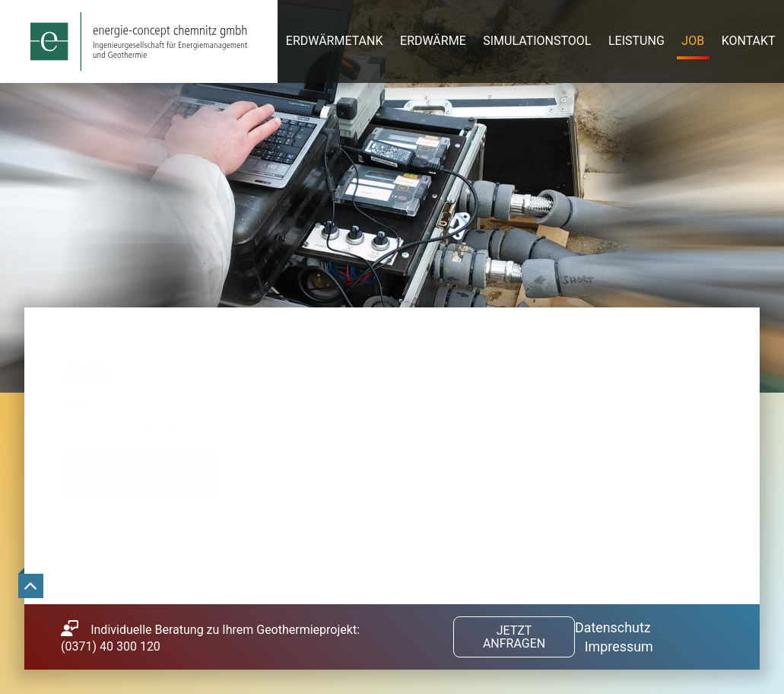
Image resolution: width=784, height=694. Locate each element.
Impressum (619, 646)
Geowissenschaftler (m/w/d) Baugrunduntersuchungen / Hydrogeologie (268, 474)
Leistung (636, 41)
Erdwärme (433, 41)
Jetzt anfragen (514, 637)
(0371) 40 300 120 (111, 646)
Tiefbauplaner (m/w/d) (135, 535)
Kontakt (749, 41)
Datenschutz (613, 627)
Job (693, 41)
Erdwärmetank (335, 41)
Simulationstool (537, 41)
